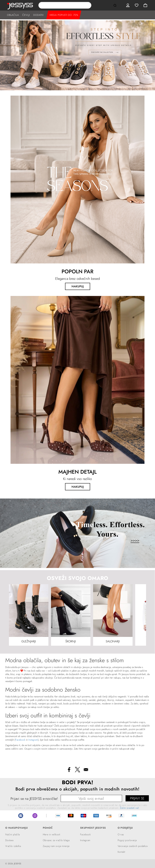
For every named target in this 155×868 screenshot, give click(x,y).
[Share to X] (77, 770)
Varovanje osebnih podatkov (133, 846)
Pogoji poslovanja (127, 840)
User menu (128, 5)
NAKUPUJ (78, 286)
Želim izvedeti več (129, 808)
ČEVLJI (26, 15)
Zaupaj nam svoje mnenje (56, 846)
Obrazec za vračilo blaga (56, 840)
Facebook (20, 740)
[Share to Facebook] (69, 770)
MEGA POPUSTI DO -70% (64, 15)
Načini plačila (13, 834)
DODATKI (38, 15)
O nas (121, 834)
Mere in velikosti (52, 834)
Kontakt (121, 852)
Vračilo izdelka (13, 846)
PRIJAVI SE (137, 798)
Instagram (33, 740)
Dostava (9, 840)
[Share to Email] (86, 770)
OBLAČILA (13, 15)
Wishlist (137, 5)
